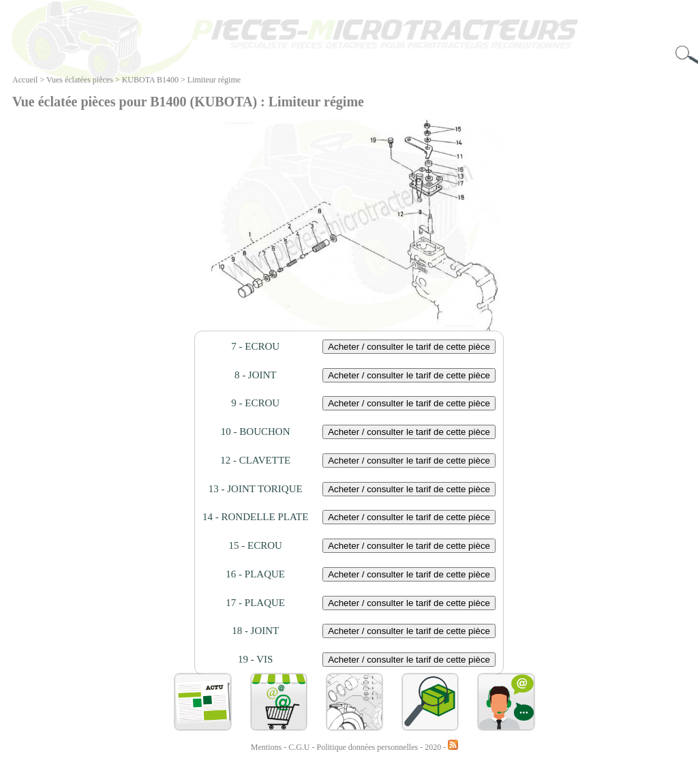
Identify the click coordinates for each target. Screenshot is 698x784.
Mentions (266, 747)
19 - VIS (255, 659)
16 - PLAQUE (255, 574)
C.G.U (300, 747)
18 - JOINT (255, 631)
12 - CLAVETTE (255, 460)
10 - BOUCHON (256, 432)
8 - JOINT (256, 375)
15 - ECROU (256, 545)
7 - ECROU (255, 346)
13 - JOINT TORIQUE (256, 489)
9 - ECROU (255, 403)
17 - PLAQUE (255, 603)
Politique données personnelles (369, 747)
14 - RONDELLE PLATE (255, 517)
